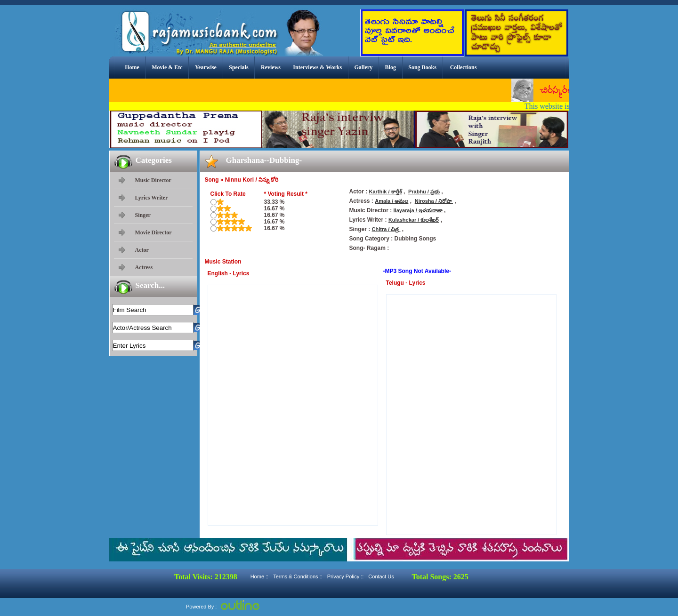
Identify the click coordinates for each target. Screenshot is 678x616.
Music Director (153, 180)
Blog (391, 67)
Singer (143, 215)
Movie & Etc (167, 67)
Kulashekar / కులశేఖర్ (414, 220)
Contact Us (381, 576)
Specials (238, 67)
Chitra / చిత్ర (386, 229)
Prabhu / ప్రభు (424, 192)
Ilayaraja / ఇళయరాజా (418, 210)
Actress (144, 267)
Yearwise (206, 67)
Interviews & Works (317, 67)
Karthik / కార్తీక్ (386, 192)
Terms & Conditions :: (298, 576)
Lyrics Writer (152, 198)
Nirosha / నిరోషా (434, 201)
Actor (142, 250)
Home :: (260, 576)
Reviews (271, 67)
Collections (464, 67)
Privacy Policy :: (346, 576)
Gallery (364, 67)
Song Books (422, 67)
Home (132, 67)
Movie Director (153, 232)
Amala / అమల (391, 201)
